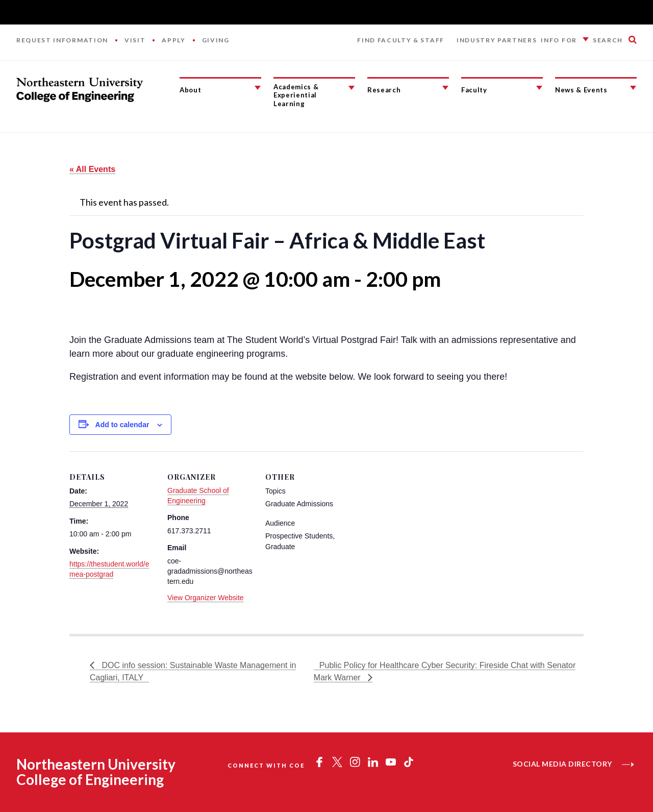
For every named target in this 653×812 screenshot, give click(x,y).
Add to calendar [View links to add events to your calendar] (122, 425)
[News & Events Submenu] (633, 88)
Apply (173, 40)
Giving (216, 40)
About (190, 90)
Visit (135, 40)
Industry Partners (497, 40)
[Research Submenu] (445, 88)
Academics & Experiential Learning (296, 95)
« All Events (92, 169)
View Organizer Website (206, 598)
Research (384, 90)
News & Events (581, 90)
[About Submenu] (258, 88)
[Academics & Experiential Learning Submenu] (351, 88)
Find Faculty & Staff (401, 40)
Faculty (474, 90)
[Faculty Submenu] (539, 88)
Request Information (62, 40)
